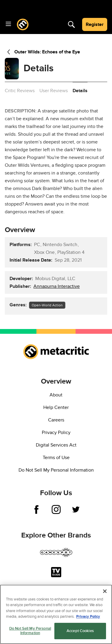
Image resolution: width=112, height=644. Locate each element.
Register (95, 24)
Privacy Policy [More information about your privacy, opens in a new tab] (88, 617)
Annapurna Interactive (57, 286)
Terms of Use (56, 458)
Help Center (56, 407)
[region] (56, 614)
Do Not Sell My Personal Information (56, 470)
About (56, 395)
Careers (56, 420)
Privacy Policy (56, 433)
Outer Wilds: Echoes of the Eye (42, 52)
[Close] (105, 591)
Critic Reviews (20, 91)
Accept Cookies (80, 631)
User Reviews (54, 91)
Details (80, 91)
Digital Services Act (56, 445)
